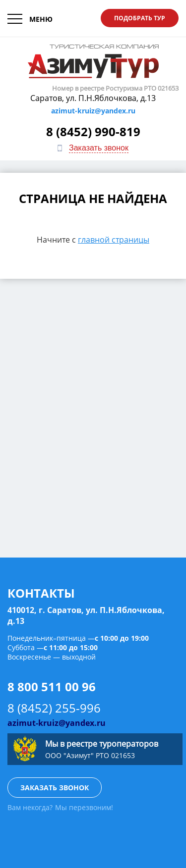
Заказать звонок (99, 148)
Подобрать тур (140, 18)
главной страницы (114, 240)
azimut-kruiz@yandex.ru (93, 111)
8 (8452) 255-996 (54, 708)
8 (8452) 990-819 (93, 131)
